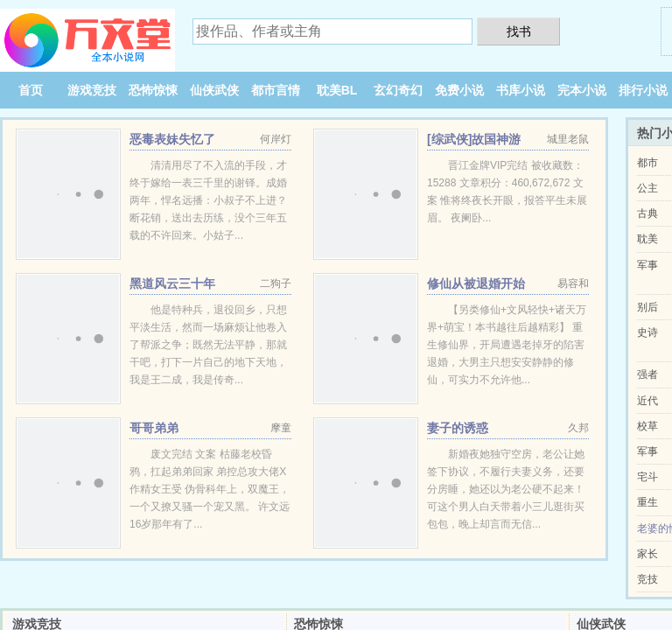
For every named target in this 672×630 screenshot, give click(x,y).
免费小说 (459, 90)
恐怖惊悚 (153, 90)
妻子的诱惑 (458, 428)
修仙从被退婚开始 (476, 283)
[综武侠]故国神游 (474, 139)
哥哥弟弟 (154, 428)
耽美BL (337, 90)
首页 (31, 90)
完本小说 (582, 90)
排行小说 (643, 90)
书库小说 (521, 90)
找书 (519, 31)
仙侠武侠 (214, 90)
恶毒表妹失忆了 (172, 139)
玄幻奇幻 (398, 90)
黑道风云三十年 (172, 283)
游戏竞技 (92, 90)
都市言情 (276, 90)
